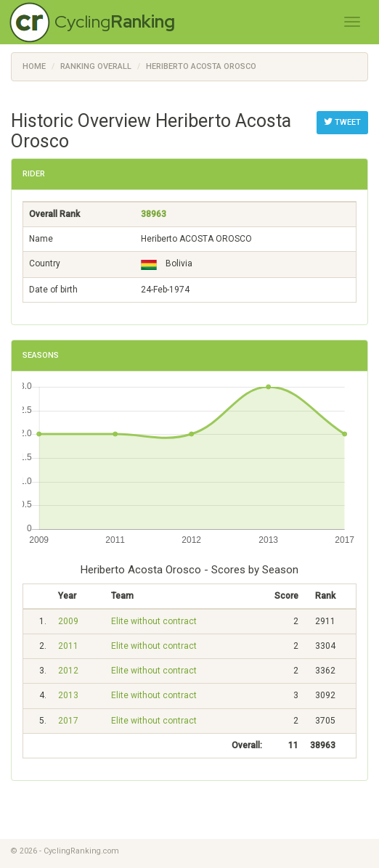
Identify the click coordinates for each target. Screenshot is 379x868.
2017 (68, 721)
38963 (154, 214)
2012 (68, 671)
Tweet (342, 122)
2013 (68, 695)
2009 (68, 621)
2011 (68, 646)
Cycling (115, 21)
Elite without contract (154, 621)
